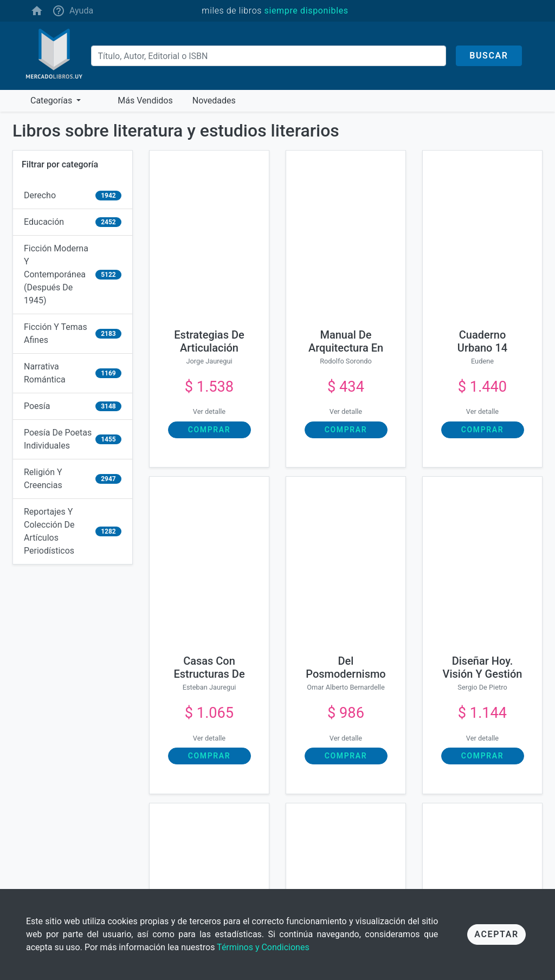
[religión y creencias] (73, 479)
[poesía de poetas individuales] (73, 440)
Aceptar (496, 934)
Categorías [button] (52, 100)
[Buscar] (269, 56)
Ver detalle (209, 411)
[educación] (73, 222)
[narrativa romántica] (73, 374)
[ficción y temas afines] (73, 334)
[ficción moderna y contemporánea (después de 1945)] (73, 275)
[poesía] (73, 407)
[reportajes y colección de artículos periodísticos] (73, 531)
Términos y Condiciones (263, 947)
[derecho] (73, 196)
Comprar (209, 430)
